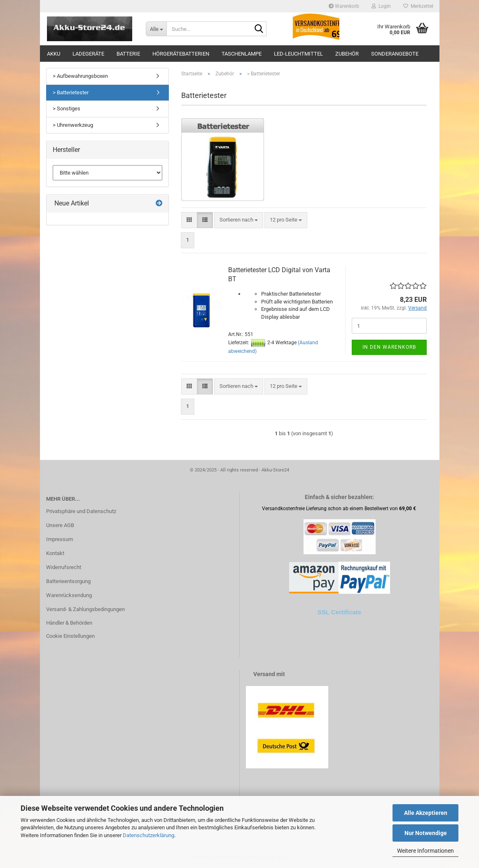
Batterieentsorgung (68, 581)
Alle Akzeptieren (426, 813)
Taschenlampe (242, 54)
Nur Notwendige (426, 833)
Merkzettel (418, 6)
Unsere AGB (60, 525)
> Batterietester (71, 92)
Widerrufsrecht (64, 567)
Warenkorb (344, 6)
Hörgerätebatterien (181, 54)
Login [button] (381, 6)
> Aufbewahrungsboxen (80, 76)
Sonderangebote (395, 54)
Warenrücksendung (69, 595)
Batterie (128, 54)
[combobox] (239, 220)
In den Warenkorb (389, 347)
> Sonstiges (67, 108)
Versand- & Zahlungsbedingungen (85, 609)
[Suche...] (156, 29)
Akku (54, 54)
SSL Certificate (339, 612)
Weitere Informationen (425, 851)
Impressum (60, 539)
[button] (189, 220)
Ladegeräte (88, 54)
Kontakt (55, 553)
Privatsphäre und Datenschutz (81, 511)
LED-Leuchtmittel (298, 54)
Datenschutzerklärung (148, 835)
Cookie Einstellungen (70, 636)
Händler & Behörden (69, 623)
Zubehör (347, 54)
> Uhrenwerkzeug (73, 125)
